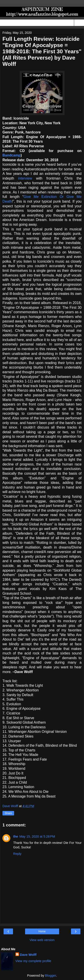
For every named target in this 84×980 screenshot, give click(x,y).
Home (42, 931)
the (16, 836)
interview (25, 178)
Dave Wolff (28, 955)
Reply (17, 854)
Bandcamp (12, 155)
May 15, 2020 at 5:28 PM (37, 836)
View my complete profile (33, 961)
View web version (42, 940)
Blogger (51, 976)
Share (8, 813)
